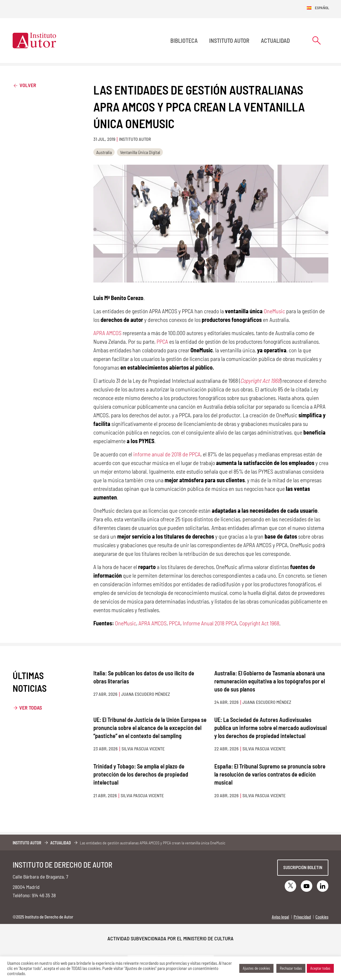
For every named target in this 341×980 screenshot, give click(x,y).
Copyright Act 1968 (259, 623)
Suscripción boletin (303, 867)
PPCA (162, 341)
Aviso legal (280, 917)
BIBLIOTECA (184, 41)
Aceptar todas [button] (320, 968)
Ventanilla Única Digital (140, 152)
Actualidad (275, 41)
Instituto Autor (229, 41)
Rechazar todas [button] (291, 968)
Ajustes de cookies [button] (256, 968)
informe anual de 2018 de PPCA (167, 454)
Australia (104, 152)
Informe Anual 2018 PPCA (210, 623)
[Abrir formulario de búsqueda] (317, 40)
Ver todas (31, 708)
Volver (24, 85)
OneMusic (274, 311)
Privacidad (302, 917)
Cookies (322, 917)
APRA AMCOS (107, 333)
